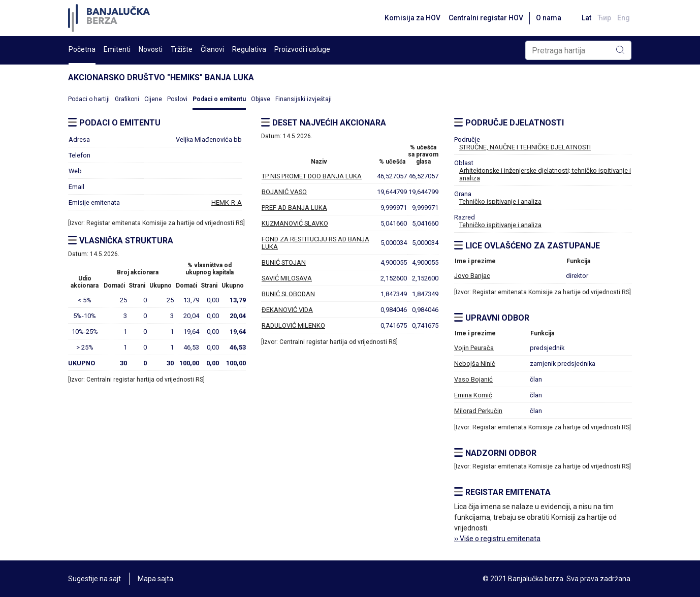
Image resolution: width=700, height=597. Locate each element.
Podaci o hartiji (89, 99)
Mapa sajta (155, 579)
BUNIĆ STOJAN (284, 262)
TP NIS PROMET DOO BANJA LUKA (312, 176)
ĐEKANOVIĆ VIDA (287, 310)
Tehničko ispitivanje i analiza (500, 201)
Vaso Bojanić (473, 379)
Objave (261, 99)
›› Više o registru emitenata (497, 539)
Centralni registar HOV (486, 18)
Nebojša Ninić (475, 364)
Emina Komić (473, 395)
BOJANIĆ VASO (284, 192)
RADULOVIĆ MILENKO (293, 325)
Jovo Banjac (472, 276)
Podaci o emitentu (219, 99)
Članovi (212, 49)
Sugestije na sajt (94, 579)
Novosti (151, 49)
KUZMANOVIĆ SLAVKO (295, 223)
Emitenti (117, 49)
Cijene (153, 99)
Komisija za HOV (412, 18)
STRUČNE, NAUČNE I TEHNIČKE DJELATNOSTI (525, 147)
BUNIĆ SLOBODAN (288, 294)
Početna (82, 49)
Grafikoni (127, 99)
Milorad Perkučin (478, 411)
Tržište (182, 49)
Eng (624, 18)
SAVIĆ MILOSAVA (287, 278)
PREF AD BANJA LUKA (294, 208)
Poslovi (177, 99)
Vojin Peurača (474, 348)
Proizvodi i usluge (302, 49)
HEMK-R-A (227, 202)
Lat (586, 18)
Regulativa (249, 49)
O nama (549, 18)
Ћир (604, 18)
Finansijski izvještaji (304, 99)
